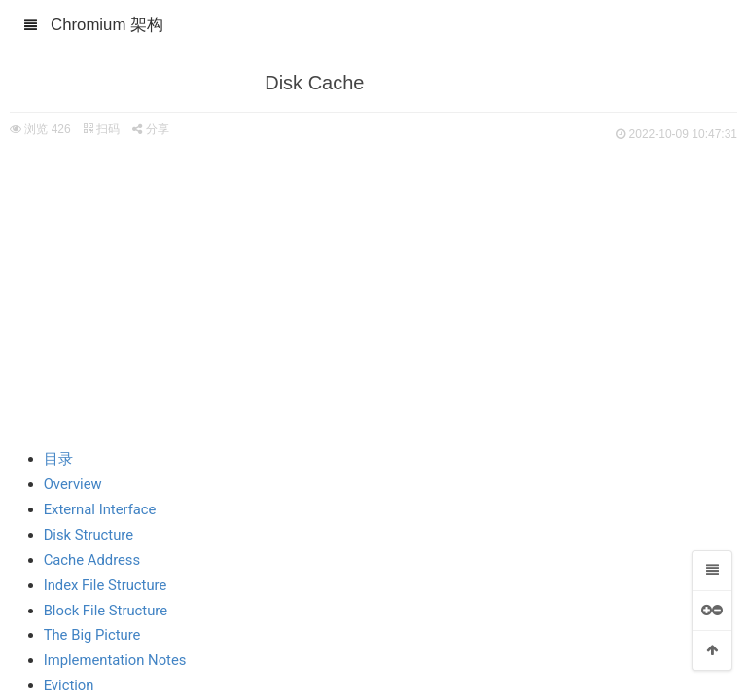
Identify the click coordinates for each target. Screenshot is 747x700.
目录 (58, 459)
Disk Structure (89, 535)
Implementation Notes (115, 660)
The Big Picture (92, 635)
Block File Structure (106, 611)
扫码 (101, 129)
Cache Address (92, 560)
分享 (150, 129)
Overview (73, 484)
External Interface (100, 509)
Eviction (69, 685)
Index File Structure (106, 585)
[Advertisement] (373, 292)
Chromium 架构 (107, 25)
